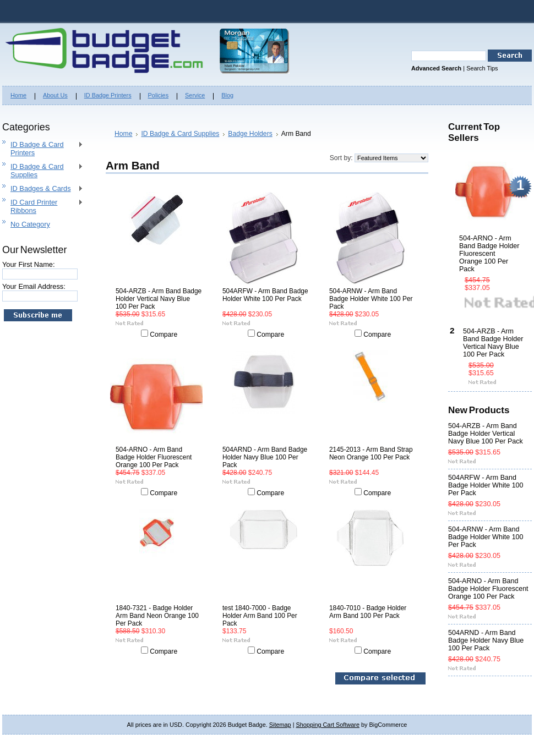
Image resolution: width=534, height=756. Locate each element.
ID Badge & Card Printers (43, 149)
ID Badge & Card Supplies (43, 171)
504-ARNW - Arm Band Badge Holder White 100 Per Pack (371, 299)
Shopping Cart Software (328, 725)
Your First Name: (29, 264)
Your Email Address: (34, 286)
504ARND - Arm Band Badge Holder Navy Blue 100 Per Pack (265, 457)
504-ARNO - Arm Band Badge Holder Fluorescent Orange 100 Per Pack (154, 457)
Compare (164, 335)
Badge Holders (250, 134)
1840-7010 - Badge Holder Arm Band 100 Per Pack (368, 612)
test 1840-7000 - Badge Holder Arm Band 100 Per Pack (260, 616)
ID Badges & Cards (43, 189)
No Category (30, 224)
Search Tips (482, 68)
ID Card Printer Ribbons (43, 206)
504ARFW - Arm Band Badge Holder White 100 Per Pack (265, 295)
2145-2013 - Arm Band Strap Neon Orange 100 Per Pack (371, 453)
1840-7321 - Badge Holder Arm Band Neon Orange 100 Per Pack (157, 616)
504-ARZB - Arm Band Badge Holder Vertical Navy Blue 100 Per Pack (159, 299)
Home (123, 134)
